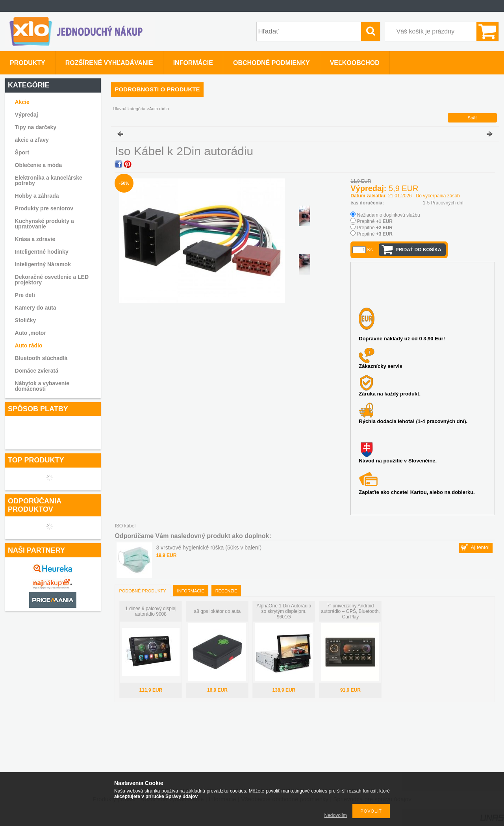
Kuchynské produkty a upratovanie (44, 224)
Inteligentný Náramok (43, 264)
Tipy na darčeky (36, 127)
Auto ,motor (31, 333)
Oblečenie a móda (39, 165)
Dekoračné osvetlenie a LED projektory (52, 280)
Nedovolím (336, 815)
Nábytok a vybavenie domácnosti (42, 386)
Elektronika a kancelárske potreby (49, 180)
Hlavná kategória (129, 109)
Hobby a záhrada (37, 196)
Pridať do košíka (419, 250)
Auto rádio (29, 345)
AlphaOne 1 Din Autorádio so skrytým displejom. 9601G (284, 611)
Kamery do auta (36, 308)
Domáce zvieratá (37, 371)
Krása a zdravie (35, 239)
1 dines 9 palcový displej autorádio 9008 (151, 611)
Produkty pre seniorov (44, 208)
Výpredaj (27, 115)
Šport (22, 152)
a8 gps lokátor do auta (218, 611)
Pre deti (25, 295)
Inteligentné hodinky (42, 252)
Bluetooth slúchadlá (41, 358)
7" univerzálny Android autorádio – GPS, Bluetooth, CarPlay (350, 611)
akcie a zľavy (32, 140)
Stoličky (26, 320)
